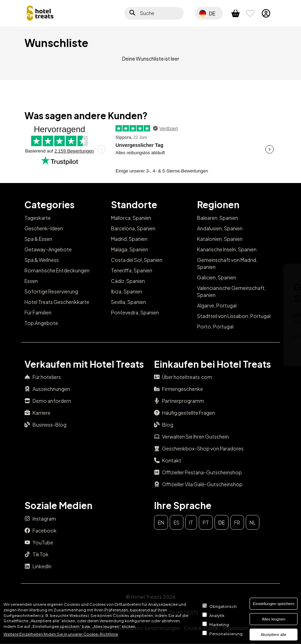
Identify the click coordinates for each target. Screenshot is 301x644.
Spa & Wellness (42, 260)
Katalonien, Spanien (220, 239)
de (222, 522)
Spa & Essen (38, 239)
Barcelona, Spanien (133, 228)
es (177, 522)
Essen (31, 281)
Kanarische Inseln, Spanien (227, 249)
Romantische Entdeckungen (57, 270)
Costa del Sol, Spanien (137, 260)
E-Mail (115, 336)
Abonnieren (258, 348)
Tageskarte (38, 218)
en (161, 522)
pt (206, 522)
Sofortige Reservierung (51, 291)
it (191, 522)
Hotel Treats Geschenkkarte (57, 302)
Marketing (219, 624)
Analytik (217, 615)
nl (253, 522)
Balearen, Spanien (218, 218)
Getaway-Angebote (48, 249)
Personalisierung (226, 633)
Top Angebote (41, 323)
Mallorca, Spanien (131, 218)
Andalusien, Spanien (220, 228)
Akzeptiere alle (274, 635)
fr (237, 522)
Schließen (264, 274)
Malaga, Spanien (129, 249)
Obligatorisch (223, 606)
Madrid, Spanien (129, 239)
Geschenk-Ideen (44, 228)
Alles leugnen (274, 619)
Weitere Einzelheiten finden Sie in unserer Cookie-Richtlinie (61, 634)
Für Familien (38, 312)
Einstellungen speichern (274, 604)
